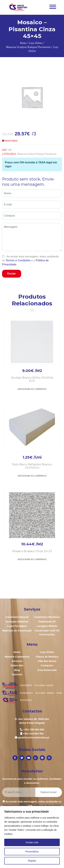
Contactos (47, 665)
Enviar (12, 274)
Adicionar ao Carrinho (32, 389)
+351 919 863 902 (33, 734)
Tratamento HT (47, 622)
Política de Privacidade (47, 805)
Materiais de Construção (17, 630)
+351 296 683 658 (34, 729)
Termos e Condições (18, 260)
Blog (17, 670)
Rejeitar (32, 861)
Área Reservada (47, 670)
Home (17, 652)
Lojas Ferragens (17, 626)
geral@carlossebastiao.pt (34, 737)
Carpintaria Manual (17, 617)
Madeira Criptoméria (17, 657)
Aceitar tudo (32, 842)
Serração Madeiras (17, 622)
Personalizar (32, 852)
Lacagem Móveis (47, 626)
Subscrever (49, 792)
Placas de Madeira (47, 657)
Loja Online (47, 652)
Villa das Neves (47, 661)
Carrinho (17, 674)
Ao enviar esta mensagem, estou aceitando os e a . (30, 260)
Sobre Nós (17, 665)
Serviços (17, 661)
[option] (32, 97)
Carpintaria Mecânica (47, 617)
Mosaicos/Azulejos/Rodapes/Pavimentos (37, 154)
